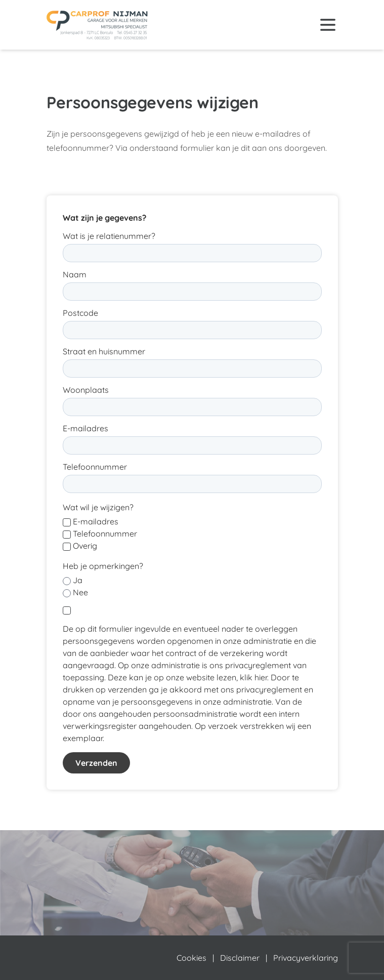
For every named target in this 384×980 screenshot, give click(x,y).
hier (261, 677)
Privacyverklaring (306, 958)
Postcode (80, 313)
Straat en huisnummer (104, 351)
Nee (80, 592)
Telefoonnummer (95, 467)
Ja (78, 580)
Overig (85, 546)
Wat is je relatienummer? (109, 236)
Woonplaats (86, 390)
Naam (75, 274)
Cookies (191, 958)
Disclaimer (240, 958)
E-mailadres (86, 428)
